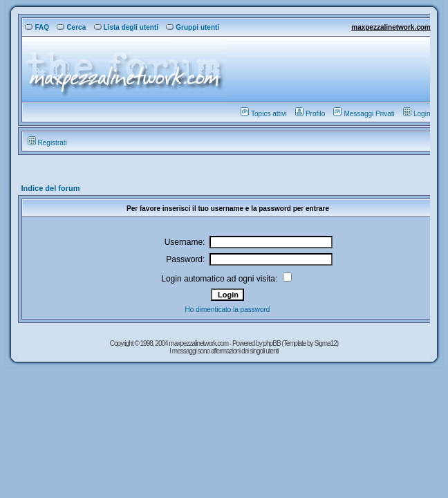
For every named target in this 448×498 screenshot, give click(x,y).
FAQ (37, 27)
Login (417, 114)
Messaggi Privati (364, 114)
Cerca (71, 27)
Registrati (47, 143)
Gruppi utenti (193, 27)
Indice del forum (50, 188)
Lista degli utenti (126, 27)
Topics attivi (264, 114)
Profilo (310, 114)
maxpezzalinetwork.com (391, 27)
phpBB (273, 343)
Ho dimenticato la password (228, 310)
